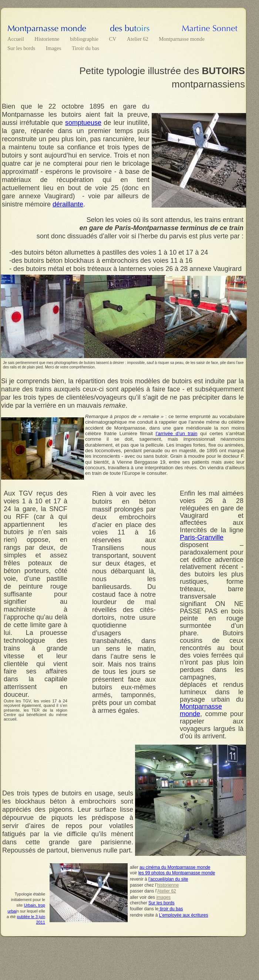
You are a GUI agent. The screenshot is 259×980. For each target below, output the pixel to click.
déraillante (68, 204)
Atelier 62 (138, 39)
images (163, 897)
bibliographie (85, 39)
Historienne (48, 39)
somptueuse (83, 123)
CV (113, 39)
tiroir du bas (171, 909)
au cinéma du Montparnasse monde (175, 867)
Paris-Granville (202, 537)
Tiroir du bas (85, 48)
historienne (168, 885)
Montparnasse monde (182, 39)
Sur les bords (22, 48)
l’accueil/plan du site (168, 879)
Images (54, 48)
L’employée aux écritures (184, 915)
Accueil (16, 39)
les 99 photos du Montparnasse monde (177, 873)
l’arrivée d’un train (177, 433)
